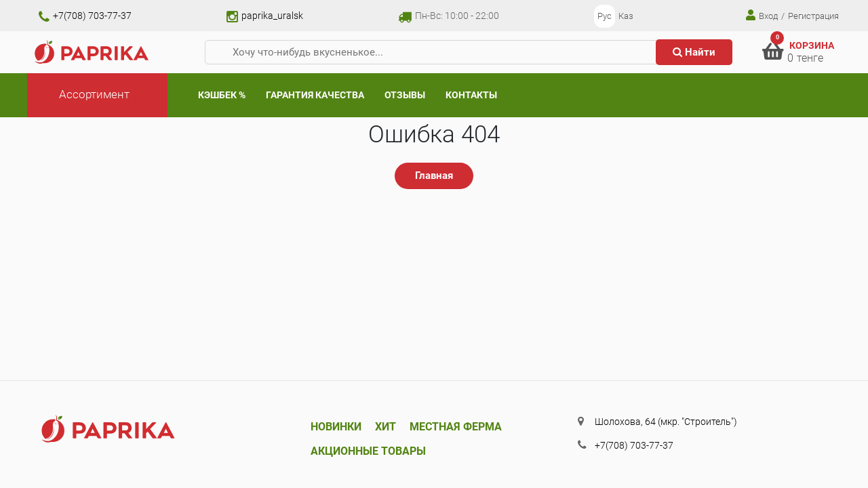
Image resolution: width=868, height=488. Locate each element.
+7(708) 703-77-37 (85, 16)
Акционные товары (368, 451)
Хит (386, 427)
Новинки (336, 427)
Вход (762, 15)
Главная (434, 176)
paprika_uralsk (265, 16)
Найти (694, 52)
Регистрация (813, 16)
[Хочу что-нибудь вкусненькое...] (436, 53)
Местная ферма (456, 427)
